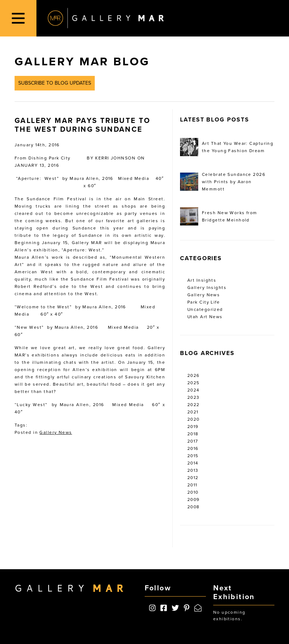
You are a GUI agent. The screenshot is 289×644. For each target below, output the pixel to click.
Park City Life (204, 302)
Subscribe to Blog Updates (55, 83)
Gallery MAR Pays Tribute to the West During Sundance (83, 125)
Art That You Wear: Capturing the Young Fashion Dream (227, 147)
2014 (193, 463)
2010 (193, 492)
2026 (194, 375)
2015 (193, 456)
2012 (193, 478)
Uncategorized (205, 309)
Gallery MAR (106, 18)
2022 (194, 405)
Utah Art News (205, 317)
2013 (193, 470)
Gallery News (56, 432)
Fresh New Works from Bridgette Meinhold (219, 216)
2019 (193, 427)
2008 (194, 507)
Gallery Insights (207, 288)
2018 (193, 434)
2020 (194, 419)
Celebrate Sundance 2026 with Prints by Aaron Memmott (223, 182)
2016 (193, 448)
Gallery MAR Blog (82, 62)
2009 (194, 500)
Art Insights (202, 280)
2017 (193, 441)
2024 (194, 390)
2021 (193, 412)
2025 (194, 383)
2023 (194, 397)
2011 (192, 485)
